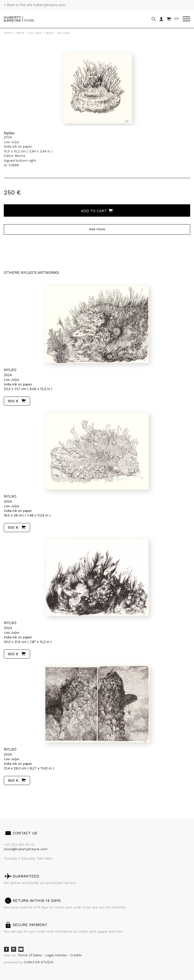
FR (176, 19)
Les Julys (35, 33)
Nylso (9, 133)
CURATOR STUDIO (39, 962)
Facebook (6, 949)
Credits (76, 955)
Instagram (14, 949)
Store (20, 33)
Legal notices (56, 955)
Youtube (21, 949)
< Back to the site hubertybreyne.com (35, 5)
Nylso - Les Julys (58, 33)
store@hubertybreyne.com (26, 849)
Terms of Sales (30, 955)
